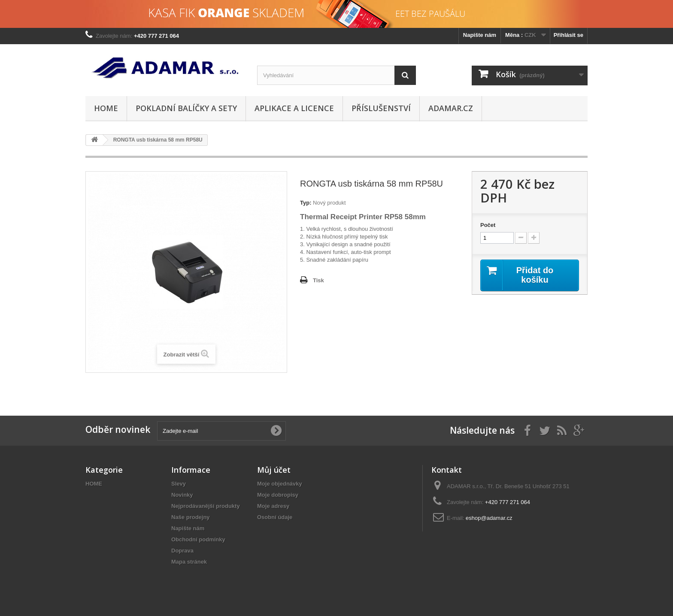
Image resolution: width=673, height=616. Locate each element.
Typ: (306, 203)
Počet (488, 225)
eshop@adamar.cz (489, 518)
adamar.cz (451, 108)
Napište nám (480, 35)
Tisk (318, 280)
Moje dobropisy (278, 495)
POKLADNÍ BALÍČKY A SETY (186, 108)
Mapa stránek (189, 562)
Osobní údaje (275, 517)
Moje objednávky (280, 484)
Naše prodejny (191, 517)
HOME (106, 108)
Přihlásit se (568, 35)
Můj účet (274, 470)
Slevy (179, 484)
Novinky (182, 495)
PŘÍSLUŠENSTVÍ (381, 108)
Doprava (182, 551)
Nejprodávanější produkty (206, 506)
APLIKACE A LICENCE (294, 108)
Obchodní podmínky (198, 539)
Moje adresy (273, 506)
